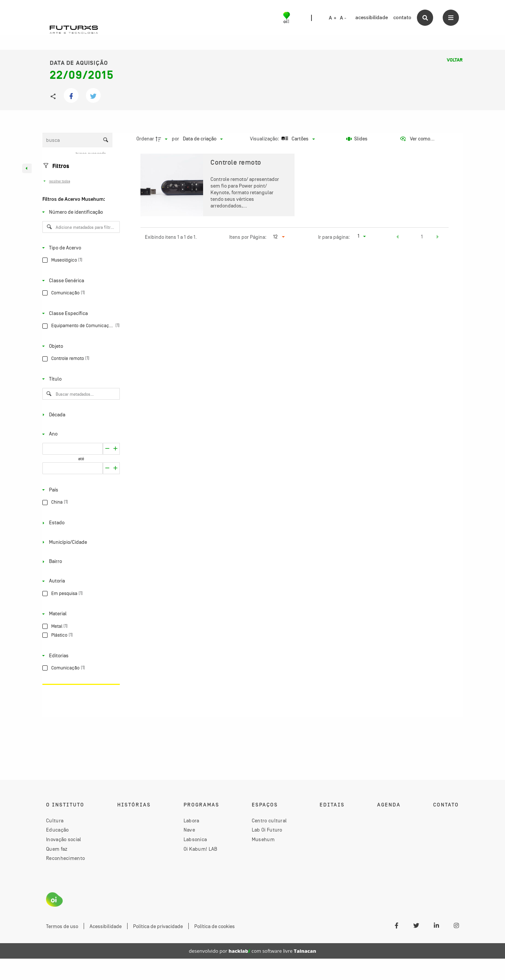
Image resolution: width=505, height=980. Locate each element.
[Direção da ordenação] (163, 139)
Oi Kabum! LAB (201, 849)
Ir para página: (334, 237)
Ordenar (145, 139)
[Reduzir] (116, 449)
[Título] (80, 379)
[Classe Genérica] (80, 280)
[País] (80, 490)
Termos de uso (62, 926)
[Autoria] (80, 581)
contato (402, 17)
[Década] (80, 414)
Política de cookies (215, 926)
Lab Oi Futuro (267, 830)
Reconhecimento (65, 858)
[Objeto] (80, 346)
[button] (398, 238)
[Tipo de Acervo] (80, 248)
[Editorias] (80, 655)
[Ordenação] (203, 139)
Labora (191, 820)
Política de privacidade (158, 926)
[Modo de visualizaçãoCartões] (297, 139)
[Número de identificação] (80, 212)
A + (333, 18)
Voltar (455, 60)
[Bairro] (80, 561)
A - (343, 18)
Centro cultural (269, 820)
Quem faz (57, 849)
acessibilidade (372, 17)
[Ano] (80, 434)
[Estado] (80, 523)
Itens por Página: (248, 237)
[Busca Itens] (77, 140)
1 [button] (422, 237)
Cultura (55, 820)
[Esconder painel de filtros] (27, 168)
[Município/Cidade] (80, 542)
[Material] (80, 614)
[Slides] (357, 139)
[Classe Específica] (80, 314)
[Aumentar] (107, 449)
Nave (189, 830)
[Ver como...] (417, 139)
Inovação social (64, 839)
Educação (57, 830)
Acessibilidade (106, 926)
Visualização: (265, 139)
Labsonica (195, 839)
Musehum (263, 839)
